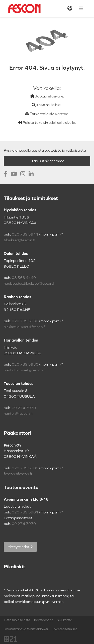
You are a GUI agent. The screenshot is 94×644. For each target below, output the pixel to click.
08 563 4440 (24, 278)
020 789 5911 (25, 234)
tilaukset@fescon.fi (19, 240)
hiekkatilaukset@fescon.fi (25, 327)
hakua (56, 105)
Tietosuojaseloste (17, 620)
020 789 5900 (25, 468)
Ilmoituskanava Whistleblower (26, 629)
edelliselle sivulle (62, 123)
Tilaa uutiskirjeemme (47, 161)
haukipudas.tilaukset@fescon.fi (29, 283)
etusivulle (56, 96)
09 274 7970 (24, 408)
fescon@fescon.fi (18, 474)
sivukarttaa (59, 114)
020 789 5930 (25, 321)
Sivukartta (65, 620)
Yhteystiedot (20, 547)
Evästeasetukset (65, 629)
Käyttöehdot (43, 620)
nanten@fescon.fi (18, 413)
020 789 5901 (25, 512)
